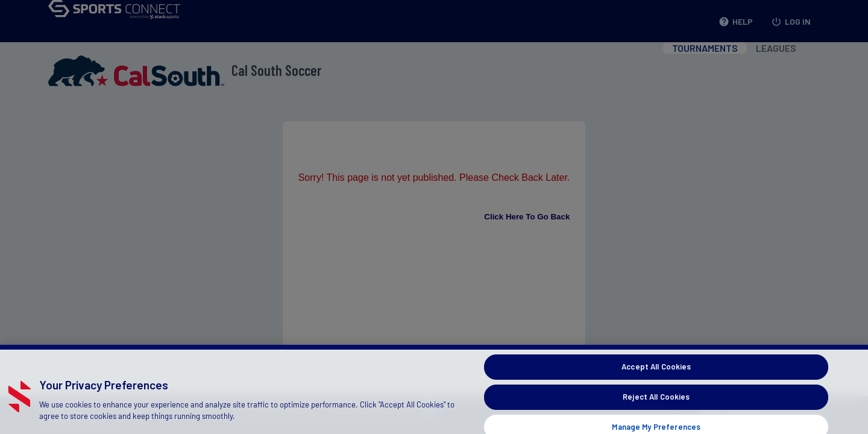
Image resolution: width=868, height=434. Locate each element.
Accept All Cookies (656, 372)
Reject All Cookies (656, 402)
